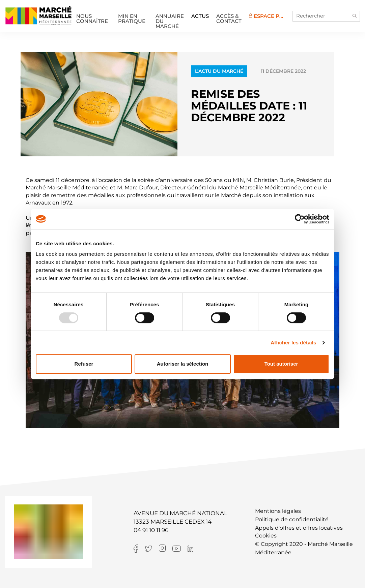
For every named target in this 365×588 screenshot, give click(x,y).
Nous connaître (92, 19)
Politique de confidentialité (292, 519)
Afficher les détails (293, 343)
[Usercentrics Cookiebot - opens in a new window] (300, 219)
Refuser (84, 364)
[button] (355, 16)
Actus (200, 16)
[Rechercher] (326, 16)
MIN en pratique (132, 19)
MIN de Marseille (38, 15)
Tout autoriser (281, 364)
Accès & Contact (229, 19)
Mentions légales (278, 511)
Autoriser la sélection (183, 364)
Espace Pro (268, 16)
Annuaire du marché (170, 19)
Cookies (266, 536)
